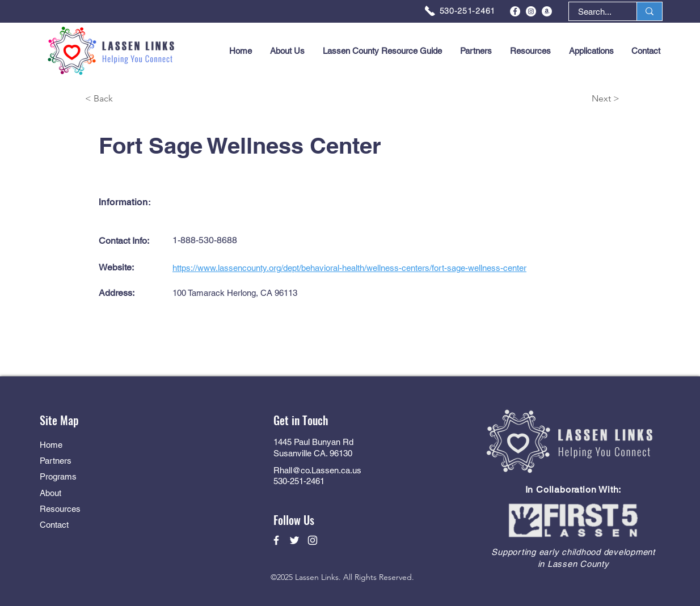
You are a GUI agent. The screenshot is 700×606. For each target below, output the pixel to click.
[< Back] (125, 99)
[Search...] (595, 12)
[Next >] (579, 99)
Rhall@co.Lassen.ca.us (317, 470)
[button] (591, 51)
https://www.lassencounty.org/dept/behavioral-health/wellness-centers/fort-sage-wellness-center (349, 268)
